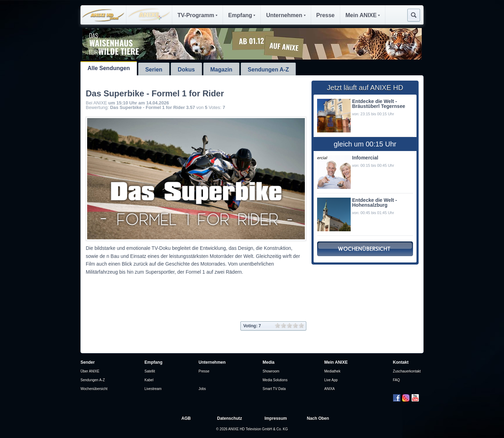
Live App (331, 380)
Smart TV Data (274, 389)
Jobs (202, 389)
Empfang (242, 15)
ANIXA (330, 389)
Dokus (186, 70)
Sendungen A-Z (268, 70)
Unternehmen (286, 15)
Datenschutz (229, 418)
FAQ (397, 380)
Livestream (153, 389)
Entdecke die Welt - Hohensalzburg (374, 203)
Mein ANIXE (363, 15)
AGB (186, 418)
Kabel (149, 380)
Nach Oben (318, 418)
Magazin (221, 70)
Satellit (150, 371)
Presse (326, 15)
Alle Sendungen (109, 68)
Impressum (276, 418)
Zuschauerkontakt (407, 371)
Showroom (271, 371)
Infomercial (365, 158)
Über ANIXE (90, 371)
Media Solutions (275, 380)
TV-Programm (197, 15)
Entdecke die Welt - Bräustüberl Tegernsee (379, 104)
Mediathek (332, 371)
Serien (154, 70)
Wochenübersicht (94, 389)
